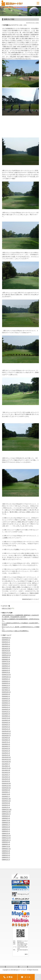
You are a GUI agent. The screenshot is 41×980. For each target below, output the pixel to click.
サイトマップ (32, 967)
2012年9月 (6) (6, 738)
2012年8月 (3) (6, 740)
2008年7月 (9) (6, 847)
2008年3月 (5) (6, 855)
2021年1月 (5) (6, 651)
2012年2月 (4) (6, 753)
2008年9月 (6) (6, 842)
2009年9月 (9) (6, 816)
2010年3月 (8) (6, 803)
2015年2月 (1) (6, 705)
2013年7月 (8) (6, 718)
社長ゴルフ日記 (6, 608)
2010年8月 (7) (6, 792)
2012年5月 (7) (6, 746)
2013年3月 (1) (6, 725)
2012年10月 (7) (6, 735)
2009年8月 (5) (6, 818)
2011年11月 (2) (6, 759)
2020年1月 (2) (6, 672)
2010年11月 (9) (6, 786)
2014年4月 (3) (6, 709)
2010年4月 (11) (6, 801)
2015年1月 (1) (6, 707)
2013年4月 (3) (6, 723)
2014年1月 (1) (6, 712)
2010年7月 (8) (6, 794)
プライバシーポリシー (12, 967)
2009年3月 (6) (6, 829)
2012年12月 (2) (6, 731)
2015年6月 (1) (6, 703)
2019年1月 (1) (6, 685)
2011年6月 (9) (6, 770)
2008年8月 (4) (6, 844)
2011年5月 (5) (6, 773)
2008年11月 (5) (6, 838)
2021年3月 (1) (6, 646)
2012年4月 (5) (6, 749)
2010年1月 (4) (6, 807)
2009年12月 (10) (7, 810)
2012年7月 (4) (6, 742)
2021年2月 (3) (6, 649)
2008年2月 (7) (6, 857)
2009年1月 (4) (6, 833)
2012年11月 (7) (6, 733)
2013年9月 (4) (6, 714)
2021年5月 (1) (6, 644)
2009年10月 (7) (6, 814)
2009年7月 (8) (6, 820)
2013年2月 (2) (6, 727)
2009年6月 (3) (6, 823)
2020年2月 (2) (6, 670)
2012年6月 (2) (6, 744)
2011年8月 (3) (6, 766)
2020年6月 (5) (6, 664)
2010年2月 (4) (6, 805)
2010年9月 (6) (6, 790)
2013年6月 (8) (6, 720)
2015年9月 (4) (6, 701)
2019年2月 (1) (6, 683)
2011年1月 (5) (6, 781)
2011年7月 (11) (6, 768)
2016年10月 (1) (6, 692)
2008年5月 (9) (6, 851)
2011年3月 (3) (6, 777)
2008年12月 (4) (6, 836)
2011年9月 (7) (6, 764)
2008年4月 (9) (6, 853)
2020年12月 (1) (6, 653)
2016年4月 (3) (6, 699)
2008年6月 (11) (6, 849)
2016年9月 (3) (6, 694)
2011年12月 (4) (6, 757)
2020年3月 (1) (6, 668)
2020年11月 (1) (6, 655)
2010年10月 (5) (6, 788)
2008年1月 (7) (6, 860)
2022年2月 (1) (6, 642)
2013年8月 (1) (6, 716)
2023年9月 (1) (6, 640)
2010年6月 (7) (6, 796)
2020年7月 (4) (6, 662)
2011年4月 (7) (6, 775)
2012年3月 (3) (6, 751)
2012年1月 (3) (6, 755)
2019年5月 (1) (6, 679)
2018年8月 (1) (6, 688)
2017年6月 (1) (6, 690)
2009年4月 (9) (6, 827)
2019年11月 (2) (6, 675)
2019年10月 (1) (6, 677)
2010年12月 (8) (6, 783)
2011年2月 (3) (6, 779)
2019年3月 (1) (6, 681)
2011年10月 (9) (6, 762)
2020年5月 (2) (6, 666)
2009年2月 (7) (6, 831)
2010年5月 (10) (6, 799)
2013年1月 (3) (6, 729)
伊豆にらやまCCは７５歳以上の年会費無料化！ (15, 631)
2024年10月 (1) (6, 638)
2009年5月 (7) (6, 825)
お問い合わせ (23, 967)
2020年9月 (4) (6, 657)
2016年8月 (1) (6, 696)
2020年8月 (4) (6, 659)
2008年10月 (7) (6, 840)
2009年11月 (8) (6, 812)
